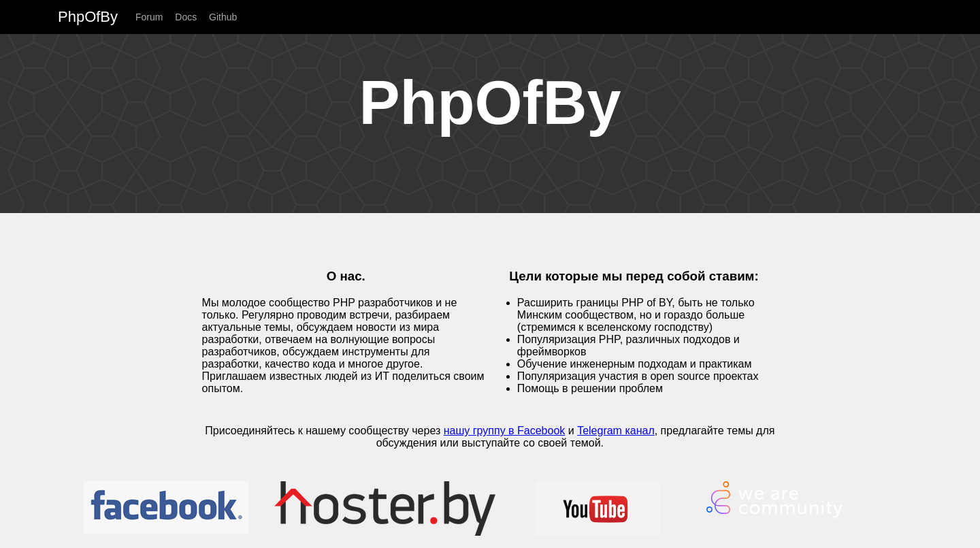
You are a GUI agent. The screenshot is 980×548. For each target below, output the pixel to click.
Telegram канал (616, 431)
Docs (186, 17)
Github (223, 17)
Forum (149, 17)
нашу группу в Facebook (505, 431)
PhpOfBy (88, 17)
